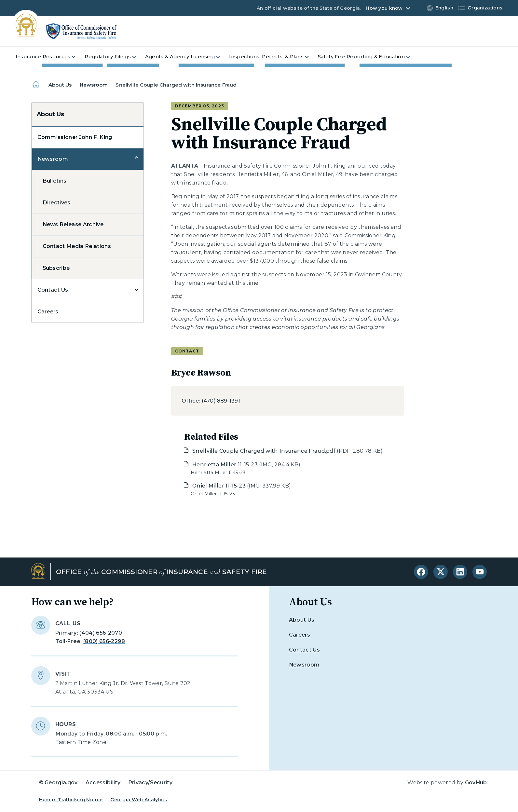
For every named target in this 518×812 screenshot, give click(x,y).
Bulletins (55, 181)
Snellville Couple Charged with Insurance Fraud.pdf (264, 451)
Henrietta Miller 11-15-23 (225, 465)
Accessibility (103, 783)
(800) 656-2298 (104, 641)
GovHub (476, 783)
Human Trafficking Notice (71, 800)
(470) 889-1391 (221, 401)
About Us (60, 85)
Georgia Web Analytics (139, 800)
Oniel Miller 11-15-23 (219, 486)
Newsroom (94, 85)
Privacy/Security (150, 783)
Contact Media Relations (77, 246)
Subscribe (56, 268)
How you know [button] (384, 8)
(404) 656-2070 (101, 633)
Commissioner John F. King (75, 137)
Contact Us (53, 290)
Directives (57, 203)
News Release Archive (73, 224)
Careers (48, 312)
